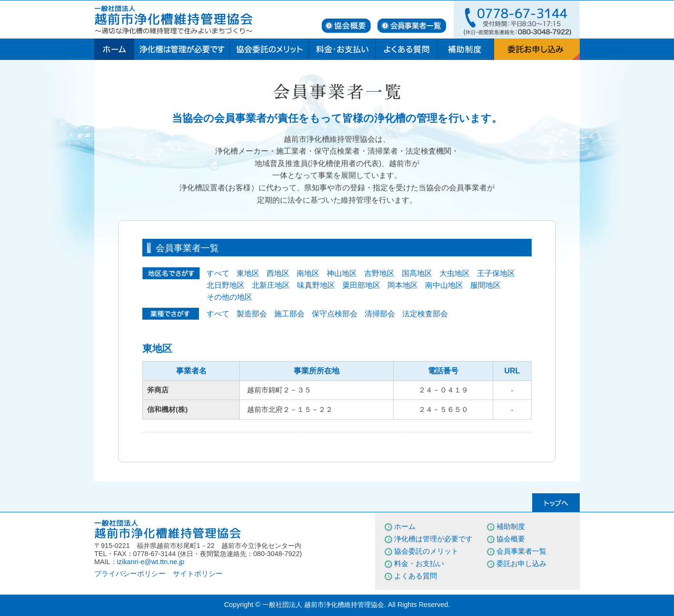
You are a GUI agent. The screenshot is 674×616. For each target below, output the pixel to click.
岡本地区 (403, 285)
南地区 (308, 273)
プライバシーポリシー (130, 573)
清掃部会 (380, 314)
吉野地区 (379, 273)
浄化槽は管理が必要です (433, 539)
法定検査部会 (425, 314)
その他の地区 (229, 297)
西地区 (278, 273)
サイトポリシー (198, 573)
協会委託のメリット (426, 551)
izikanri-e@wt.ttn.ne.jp (151, 562)
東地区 (248, 273)
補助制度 (511, 526)
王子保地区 (496, 273)
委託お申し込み (521, 563)
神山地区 (342, 273)
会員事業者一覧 (521, 551)
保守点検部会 (335, 314)
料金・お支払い (419, 563)
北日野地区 (226, 285)
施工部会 (289, 314)
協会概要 (511, 539)
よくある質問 (416, 576)
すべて (218, 273)
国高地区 (417, 273)
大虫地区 (455, 273)
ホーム (405, 526)
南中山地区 (444, 285)
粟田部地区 (361, 285)
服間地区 (486, 285)
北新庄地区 (271, 285)
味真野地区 (316, 285)
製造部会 (252, 314)
